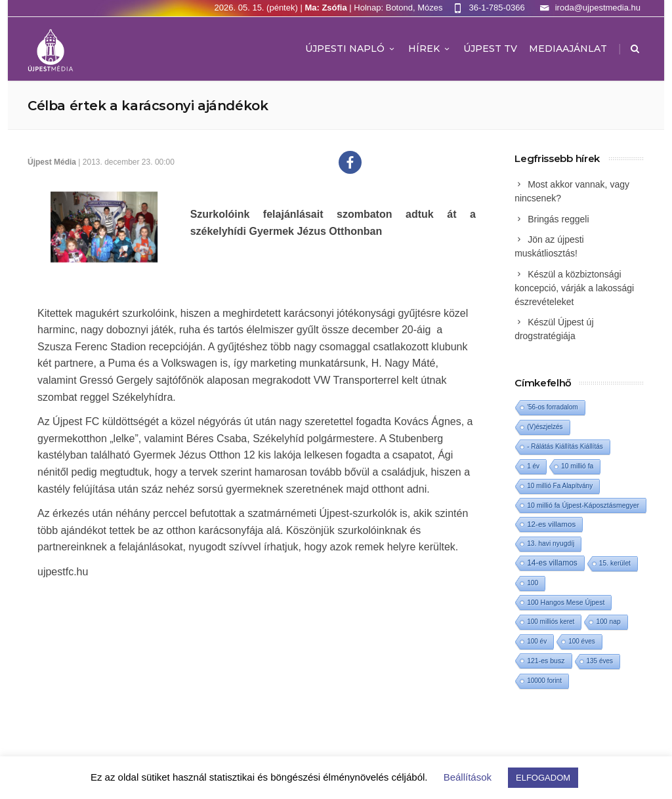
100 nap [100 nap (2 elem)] (608, 622)
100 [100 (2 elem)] (533, 583)
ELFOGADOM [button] (543, 778)
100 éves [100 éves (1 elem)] (582, 641)
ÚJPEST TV (490, 49)
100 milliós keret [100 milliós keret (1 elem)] (551, 622)
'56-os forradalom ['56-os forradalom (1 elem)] (553, 407)
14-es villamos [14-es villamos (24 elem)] (552, 563)
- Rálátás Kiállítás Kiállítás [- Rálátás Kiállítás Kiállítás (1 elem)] (565, 446)
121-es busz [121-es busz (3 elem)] (546, 661)
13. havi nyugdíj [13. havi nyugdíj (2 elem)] (551, 543)
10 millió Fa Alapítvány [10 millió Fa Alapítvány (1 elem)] (560, 486)
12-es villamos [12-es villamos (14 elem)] (551, 524)
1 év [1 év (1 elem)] (533, 466)
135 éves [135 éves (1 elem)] (600, 661)
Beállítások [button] (468, 777)
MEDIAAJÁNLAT (568, 49)
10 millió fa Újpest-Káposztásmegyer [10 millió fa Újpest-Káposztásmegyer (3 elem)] (583, 505)
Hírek (430, 49)
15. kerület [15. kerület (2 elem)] (615, 563)
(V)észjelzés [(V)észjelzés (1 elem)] (545, 427)
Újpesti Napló (351, 49)
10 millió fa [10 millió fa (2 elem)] (577, 466)
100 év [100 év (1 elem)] (537, 641)
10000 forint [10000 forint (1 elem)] (544, 681)
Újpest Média (52, 162)
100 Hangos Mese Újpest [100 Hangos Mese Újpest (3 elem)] (566, 602)
